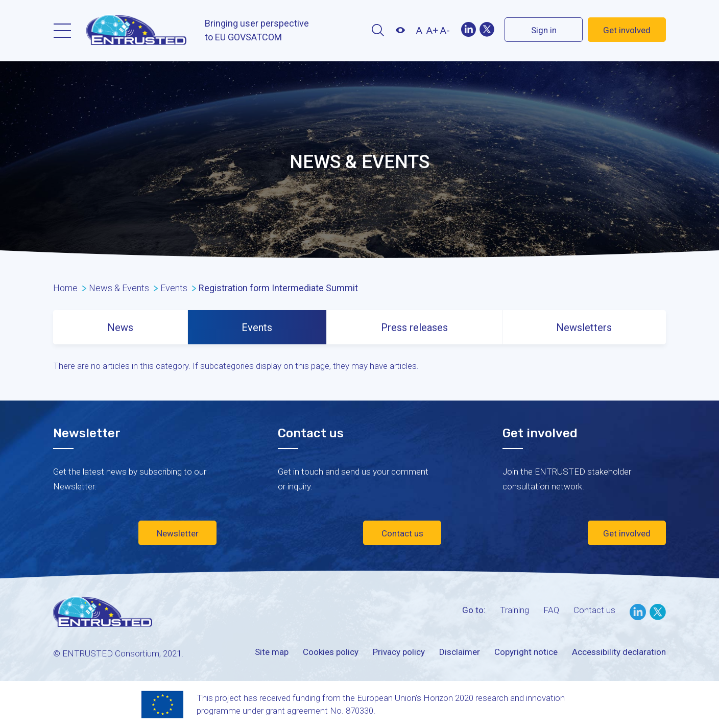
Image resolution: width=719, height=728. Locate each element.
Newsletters (584, 327)
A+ (432, 30)
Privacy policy (399, 652)
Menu (62, 31)
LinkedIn (638, 612)
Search (378, 30)
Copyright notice (526, 652)
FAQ (551, 610)
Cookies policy (331, 652)
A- (445, 30)
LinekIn (469, 29)
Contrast (400, 30)
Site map (272, 652)
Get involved (627, 30)
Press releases (414, 327)
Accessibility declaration (619, 652)
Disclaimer (460, 652)
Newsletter (178, 533)
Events (257, 327)
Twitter (487, 29)
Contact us (402, 533)
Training (514, 610)
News (120, 327)
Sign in (544, 30)
